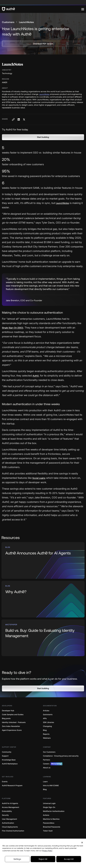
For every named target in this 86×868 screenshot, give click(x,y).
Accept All (69, 859)
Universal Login (49, 803)
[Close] (82, 843)
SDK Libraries (48, 722)
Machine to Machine (51, 819)
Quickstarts (48, 715)
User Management (9, 819)
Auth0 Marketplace (10, 764)
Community (7, 752)
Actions (46, 815)
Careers (53, 764)
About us (47, 768)
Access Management (11, 807)
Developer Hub (8, 711)
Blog (45, 730)
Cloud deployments (10, 827)
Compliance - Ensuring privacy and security (61, 756)
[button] (43, 137)
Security (5, 815)
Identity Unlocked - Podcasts (14, 722)
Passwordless (49, 823)
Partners (46, 760)
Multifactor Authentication (54, 811)
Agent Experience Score (12, 730)
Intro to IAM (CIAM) (51, 786)
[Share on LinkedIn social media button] (19, 119)
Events (5, 782)
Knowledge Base (9, 760)
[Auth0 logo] (42, 9)
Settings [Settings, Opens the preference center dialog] (17, 859)
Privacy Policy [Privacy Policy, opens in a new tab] (47, 851)
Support (5, 756)
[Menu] (83, 9)
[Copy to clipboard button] (13, 119)
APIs (45, 718)
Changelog (47, 726)
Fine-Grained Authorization (13, 831)
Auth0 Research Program (12, 786)
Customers (8, 22)
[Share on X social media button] (24, 119)
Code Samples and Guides (13, 715)
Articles (46, 711)
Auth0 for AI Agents (10, 803)
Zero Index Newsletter (11, 726)
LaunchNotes (44, 94)
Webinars (47, 738)
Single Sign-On (49, 807)
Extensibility (7, 811)
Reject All (43, 859)
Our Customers (49, 752)
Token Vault (48, 831)
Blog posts (6, 718)
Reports (46, 734)
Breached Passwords (52, 827)
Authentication (8, 823)
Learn (45, 782)
